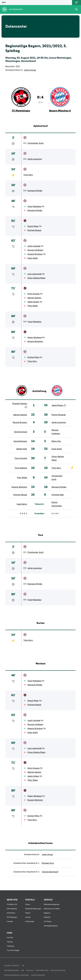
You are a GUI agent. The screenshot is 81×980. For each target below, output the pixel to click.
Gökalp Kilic (22, 449)
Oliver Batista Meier (36, 278)
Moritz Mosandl (59, 415)
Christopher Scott (36, 143)
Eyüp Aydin (33, 258)
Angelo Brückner (35, 254)
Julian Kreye (30, 70)
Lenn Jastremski (35, 274)
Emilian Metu (33, 357)
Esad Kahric (22, 504)
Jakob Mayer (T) (59, 405)
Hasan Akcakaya (35, 337)
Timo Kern (28, 175)
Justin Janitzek (34, 246)
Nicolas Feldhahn (35, 250)
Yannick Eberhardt (50, 872)
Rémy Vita (56, 441)
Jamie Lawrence (35, 159)
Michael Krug (48, 863)
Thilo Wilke (33, 306)
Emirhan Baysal (34, 230)
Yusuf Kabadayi (34, 206)
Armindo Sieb (58, 495)
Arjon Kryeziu (34, 294)
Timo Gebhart (21, 468)
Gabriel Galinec (34, 298)
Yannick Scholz (20, 432)
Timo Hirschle (21, 458)
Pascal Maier (33, 226)
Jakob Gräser (33, 302)
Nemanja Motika (35, 191)
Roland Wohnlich (35, 341)
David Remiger (20, 441)
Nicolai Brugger (20, 422)
